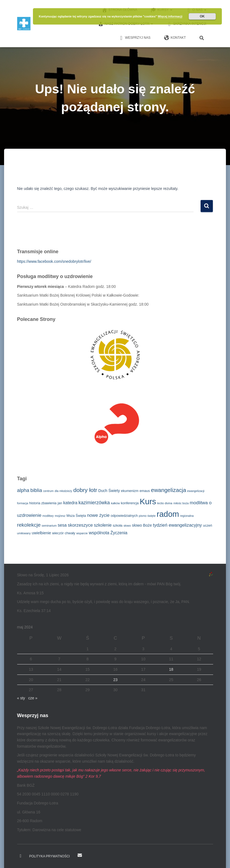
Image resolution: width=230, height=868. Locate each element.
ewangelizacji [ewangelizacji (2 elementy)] (196, 491)
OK (202, 16)
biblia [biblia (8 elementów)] (36, 490)
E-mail (80, 855)
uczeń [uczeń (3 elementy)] (208, 526)
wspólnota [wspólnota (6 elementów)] (99, 533)
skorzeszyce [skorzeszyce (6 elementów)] (80, 525)
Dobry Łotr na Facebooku (21, 856)
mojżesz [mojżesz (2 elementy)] (60, 516)
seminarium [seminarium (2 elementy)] (49, 526)
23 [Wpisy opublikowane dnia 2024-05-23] (115, 680)
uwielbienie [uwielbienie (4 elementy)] (42, 533)
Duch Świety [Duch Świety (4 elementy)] (109, 491)
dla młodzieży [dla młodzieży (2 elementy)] (64, 491)
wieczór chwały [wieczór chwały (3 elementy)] (64, 533)
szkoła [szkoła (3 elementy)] (118, 526)
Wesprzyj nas (134, 38)
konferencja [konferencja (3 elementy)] (130, 503)
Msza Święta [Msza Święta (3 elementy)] (76, 516)
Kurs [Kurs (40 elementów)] (148, 501)
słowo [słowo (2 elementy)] (127, 526)
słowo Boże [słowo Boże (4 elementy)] (142, 525)
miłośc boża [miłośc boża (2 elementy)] (181, 503)
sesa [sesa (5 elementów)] (62, 525)
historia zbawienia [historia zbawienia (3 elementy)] (43, 503)
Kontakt (175, 38)
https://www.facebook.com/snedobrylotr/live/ (54, 261)
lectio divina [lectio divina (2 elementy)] (165, 503)
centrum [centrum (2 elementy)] (48, 491)
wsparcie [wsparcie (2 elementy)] (82, 533)
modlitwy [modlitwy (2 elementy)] (48, 516)
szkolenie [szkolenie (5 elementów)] (103, 525)
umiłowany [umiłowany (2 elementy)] (24, 533)
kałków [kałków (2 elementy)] (116, 503)
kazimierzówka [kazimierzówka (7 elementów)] (94, 503)
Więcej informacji (170, 16)
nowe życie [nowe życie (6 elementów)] (98, 515)
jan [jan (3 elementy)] (60, 503)
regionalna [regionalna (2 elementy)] (187, 516)
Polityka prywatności (49, 856)
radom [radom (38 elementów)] (168, 514)
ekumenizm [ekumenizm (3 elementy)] (130, 491)
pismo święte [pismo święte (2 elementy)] (147, 516)
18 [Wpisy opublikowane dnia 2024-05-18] (171, 669)
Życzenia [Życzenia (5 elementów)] (119, 533)
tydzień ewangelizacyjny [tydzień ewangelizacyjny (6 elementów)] (177, 525)
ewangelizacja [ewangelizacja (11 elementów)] (169, 490)
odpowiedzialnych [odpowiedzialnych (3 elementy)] (124, 516)
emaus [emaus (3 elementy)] (145, 491)
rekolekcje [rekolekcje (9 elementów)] (29, 525)
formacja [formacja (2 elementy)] (23, 503)
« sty (21, 698)
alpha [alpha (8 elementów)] (23, 490)
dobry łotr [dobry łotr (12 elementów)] (85, 490)
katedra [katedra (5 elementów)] (70, 503)
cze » (33, 698)
